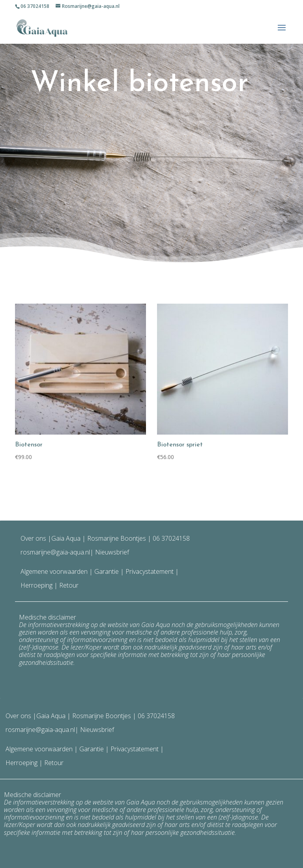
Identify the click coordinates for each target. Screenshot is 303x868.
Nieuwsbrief (111, 552)
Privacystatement (150, 571)
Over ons (33, 538)
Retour (69, 585)
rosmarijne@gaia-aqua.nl (55, 552)
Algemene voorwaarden (54, 571)
